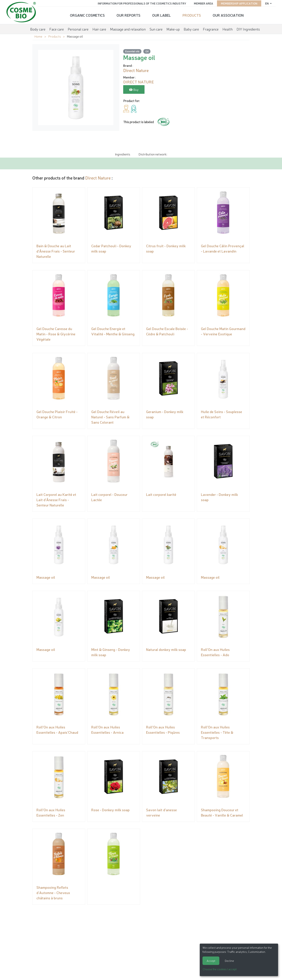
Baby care (191, 28)
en (266, 3)
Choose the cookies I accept (220, 969)
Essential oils (132, 51)
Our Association (228, 15)
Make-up (173, 28)
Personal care (78, 28)
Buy (134, 90)
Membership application (238, 3)
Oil (147, 51)
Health (228, 28)
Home (38, 36)
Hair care (99, 28)
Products (192, 15)
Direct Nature (98, 178)
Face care (57, 28)
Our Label (161, 15)
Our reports (128, 15)
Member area (202, 3)
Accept (211, 961)
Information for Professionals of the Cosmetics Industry (141, 3)
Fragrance (211, 28)
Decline (229, 961)
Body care (38, 28)
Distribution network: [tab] (153, 154)
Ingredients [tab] (123, 154)
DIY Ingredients (248, 28)
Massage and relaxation (128, 28)
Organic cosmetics (87, 15)
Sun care (156, 28)
